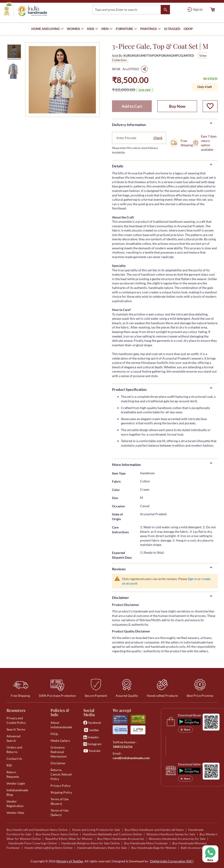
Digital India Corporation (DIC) (172, 861)
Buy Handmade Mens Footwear (146, 843)
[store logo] (25, 11)
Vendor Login (16, 783)
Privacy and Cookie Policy (16, 720)
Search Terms (16, 729)
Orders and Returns (14, 750)
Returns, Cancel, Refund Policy (61, 774)
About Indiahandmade (61, 725)
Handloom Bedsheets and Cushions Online (112, 834)
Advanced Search (13, 738)
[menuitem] (172, 29)
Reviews (119, 569)
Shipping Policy (61, 792)
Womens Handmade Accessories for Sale (177, 839)
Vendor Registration (15, 804)
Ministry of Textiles (61, 4)
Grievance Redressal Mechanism (59, 752)
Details (118, 166)
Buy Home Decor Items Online (57, 834)
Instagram (92, 744)
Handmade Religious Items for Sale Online (90, 843)
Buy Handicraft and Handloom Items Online (37, 830)
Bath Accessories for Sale (198, 848)
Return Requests (13, 774)
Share (185, 730)
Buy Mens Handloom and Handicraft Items (154, 830)
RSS (9, 765)
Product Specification (129, 389)
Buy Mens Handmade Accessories (121, 839)
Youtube (92, 751)
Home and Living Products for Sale (96, 830)
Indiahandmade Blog (17, 792)
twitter (91, 730)
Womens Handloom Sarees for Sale (171, 834)
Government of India (25, 4)
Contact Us (14, 759)
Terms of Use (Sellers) (59, 813)
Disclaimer (121, 597)
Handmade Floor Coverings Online (33, 843)
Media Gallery (60, 741)
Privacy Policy (60, 786)
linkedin (91, 737)
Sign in (192, 579)
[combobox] (131, 10)
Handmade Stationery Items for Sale (102, 848)
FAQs (54, 734)
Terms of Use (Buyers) (59, 801)
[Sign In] (195, 9)
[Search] (165, 10)
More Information (126, 464)
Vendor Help (15, 813)
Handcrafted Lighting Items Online (48, 848)
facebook (92, 723)
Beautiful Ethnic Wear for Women (69, 839)
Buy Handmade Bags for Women (154, 848)
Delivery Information (129, 125)
